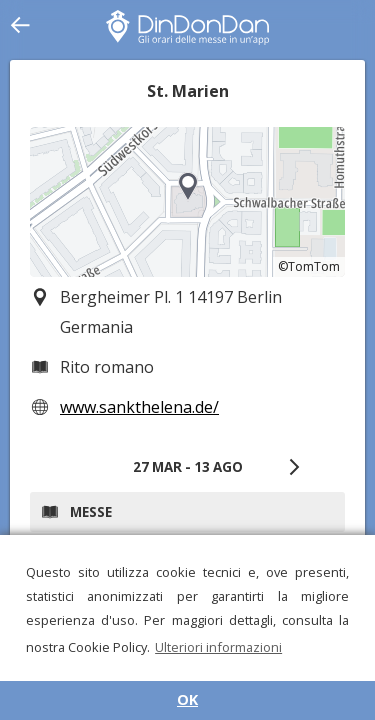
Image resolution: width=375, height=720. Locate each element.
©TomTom (309, 266)
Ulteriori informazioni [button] (218, 647)
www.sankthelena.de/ (139, 407)
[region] (187, 202)
